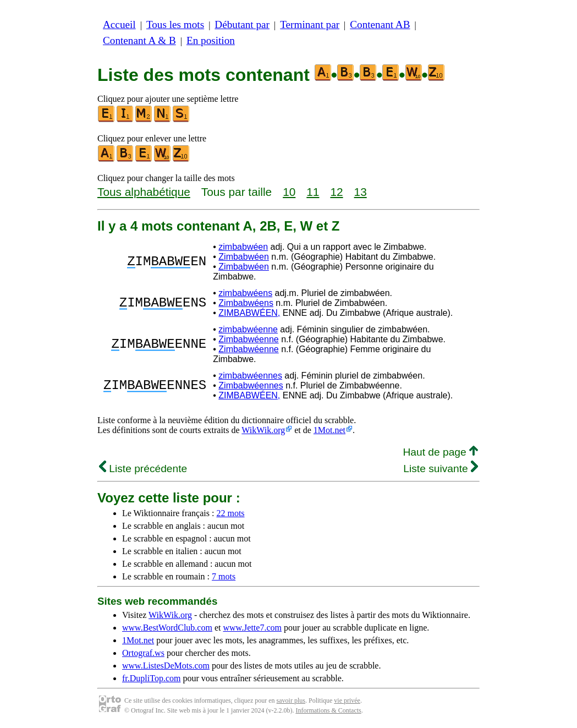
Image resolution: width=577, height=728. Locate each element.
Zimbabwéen (244, 257)
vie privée (347, 700)
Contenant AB (380, 24)
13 (361, 192)
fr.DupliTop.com (151, 678)
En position (211, 40)
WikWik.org (263, 430)
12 (336, 192)
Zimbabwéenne (248, 339)
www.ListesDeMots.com (166, 666)
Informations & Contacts (328, 710)
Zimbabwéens (246, 303)
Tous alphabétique (144, 192)
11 (313, 192)
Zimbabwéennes (251, 385)
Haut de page (440, 452)
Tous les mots (175, 24)
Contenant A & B (139, 40)
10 (289, 192)
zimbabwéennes (250, 376)
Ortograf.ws (143, 653)
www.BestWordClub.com (167, 628)
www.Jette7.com (252, 628)
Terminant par (310, 24)
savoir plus (291, 700)
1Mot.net (329, 430)
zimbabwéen (243, 247)
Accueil (119, 24)
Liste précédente (143, 469)
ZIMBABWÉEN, (249, 313)
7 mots (224, 576)
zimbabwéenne (248, 329)
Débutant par (242, 24)
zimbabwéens (245, 293)
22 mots (230, 513)
